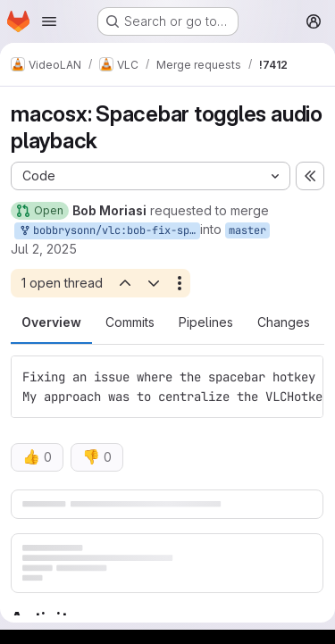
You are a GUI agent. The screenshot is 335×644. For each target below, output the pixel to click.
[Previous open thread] (124, 283)
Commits (130, 322)
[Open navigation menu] (49, 21)
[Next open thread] (154, 283)
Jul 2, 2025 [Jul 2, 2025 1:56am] (44, 249)
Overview (51, 322)
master (247, 230)
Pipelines (206, 322)
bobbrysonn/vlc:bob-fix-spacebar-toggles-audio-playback (109, 231)
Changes (284, 322)
